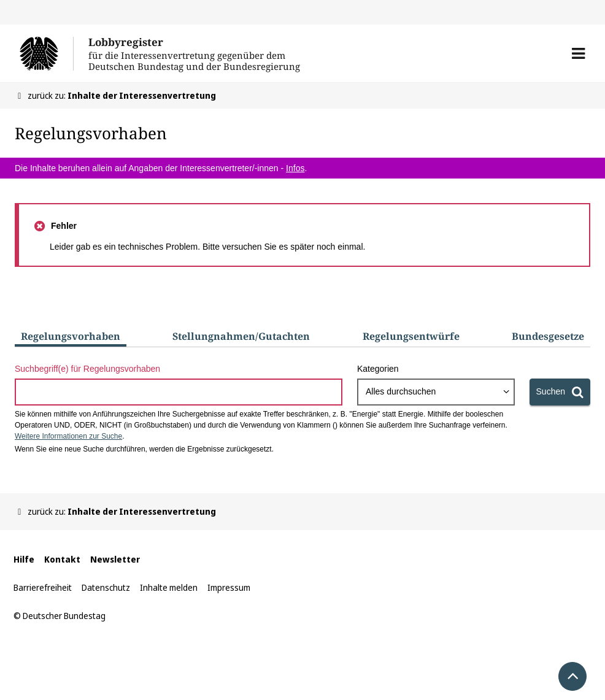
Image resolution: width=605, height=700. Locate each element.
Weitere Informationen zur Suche (68, 436)
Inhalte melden (169, 587)
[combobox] (436, 392)
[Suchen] (560, 392)
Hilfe (24, 559)
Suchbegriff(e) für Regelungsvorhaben (87, 369)
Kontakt (62, 559)
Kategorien (378, 369)
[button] (578, 53)
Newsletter (115, 559)
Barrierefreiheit (43, 587)
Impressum (229, 587)
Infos (295, 168)
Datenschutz (106, 587)
